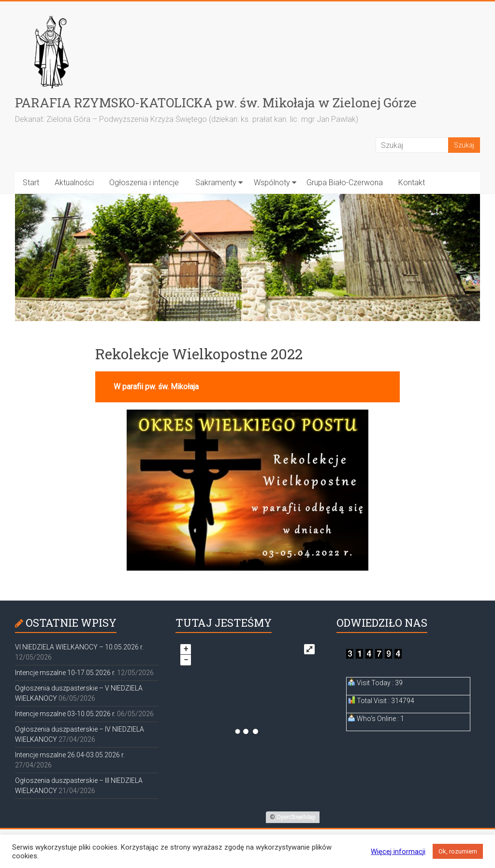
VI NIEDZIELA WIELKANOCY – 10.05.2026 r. (79, 647)
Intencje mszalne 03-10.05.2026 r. (65, 714)
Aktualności (74, 183)
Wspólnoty (272, 183)
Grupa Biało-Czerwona (345, 183)
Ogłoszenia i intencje (144, 183)
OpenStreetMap (296, 817)
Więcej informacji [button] (398, 852)
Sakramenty (216, 183)
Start (31, 183)
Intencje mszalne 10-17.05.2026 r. (65, 673)
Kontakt (412, 183)
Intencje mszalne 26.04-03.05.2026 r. (70, 755)
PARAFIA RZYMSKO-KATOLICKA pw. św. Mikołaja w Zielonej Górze (216, 103)
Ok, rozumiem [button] (458, 851)
